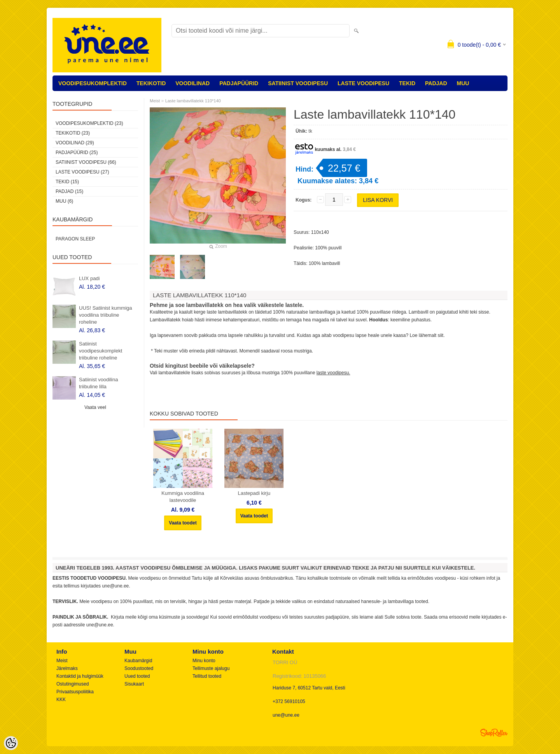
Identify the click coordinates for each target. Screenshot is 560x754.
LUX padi (89, 278)
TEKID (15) (67, 182)
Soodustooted (139, 668)
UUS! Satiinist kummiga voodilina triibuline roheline (106, 315)
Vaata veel (95, 407)
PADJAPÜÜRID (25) (77, 153)
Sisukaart (134, 684)
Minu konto (204, 661)
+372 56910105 (289, 701)
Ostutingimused (73, 684)
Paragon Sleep (75, 239)
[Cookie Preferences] (11, 743)
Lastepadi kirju (254, 493)
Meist (155, 101)
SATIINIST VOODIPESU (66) (86, 162)
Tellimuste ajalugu (211, 668)
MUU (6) (64, 201)
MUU (463, 83)
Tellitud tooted (207, 676)
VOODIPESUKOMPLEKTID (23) (89, 123)
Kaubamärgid (138, 661)
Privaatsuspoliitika (75, 692)
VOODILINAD (192, 83)
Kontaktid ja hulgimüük (80, 676)
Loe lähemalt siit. (427, 335)
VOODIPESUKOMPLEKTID (93, 83)
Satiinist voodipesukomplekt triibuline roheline (101, 351)
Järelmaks (67, 668)
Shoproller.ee (494, 733)
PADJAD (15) (69, 191)
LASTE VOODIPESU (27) (82, 172)
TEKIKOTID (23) (73, 133)
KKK (61, 700)
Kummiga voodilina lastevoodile (183, 497)
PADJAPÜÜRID (239, 83)
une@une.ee (286, 715)
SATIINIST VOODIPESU (298, 83)
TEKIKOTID (151, 83)
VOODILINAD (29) (75, 143)
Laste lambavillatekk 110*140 (193, 101)
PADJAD (436, 83)
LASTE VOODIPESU (363, 83)
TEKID (407, 83)
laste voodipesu (333, 373)
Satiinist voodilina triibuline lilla (98, 383)
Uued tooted (137, 676)
